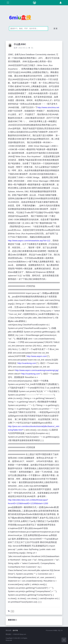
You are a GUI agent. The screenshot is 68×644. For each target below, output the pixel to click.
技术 (16, 48)
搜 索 (55, 29)
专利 (12, 611)
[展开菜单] (8, 3)
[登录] (61, 3)
